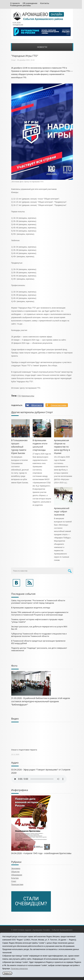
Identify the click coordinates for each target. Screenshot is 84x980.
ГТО (19, 396)
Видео (15, 719)
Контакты (45, 3)
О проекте (15, 3)
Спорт (14, 60)
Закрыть (7, 973)
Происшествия (17, 885)
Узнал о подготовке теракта (24, 750)
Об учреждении (30, 3)
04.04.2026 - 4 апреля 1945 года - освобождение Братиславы (41, 853)
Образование (17, 875)
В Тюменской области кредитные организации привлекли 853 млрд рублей (38, 642)
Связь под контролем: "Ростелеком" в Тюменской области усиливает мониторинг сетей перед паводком (38, 602)
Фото (14, 666)
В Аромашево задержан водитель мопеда (31, 608)
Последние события (23, 594)
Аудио (15, 763)
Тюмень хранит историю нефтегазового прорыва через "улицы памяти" (37, 621)
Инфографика (20, 790)
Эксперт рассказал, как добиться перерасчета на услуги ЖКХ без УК (39, 628)
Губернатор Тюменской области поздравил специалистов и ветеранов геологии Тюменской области (39, 635)
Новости (42, 47)
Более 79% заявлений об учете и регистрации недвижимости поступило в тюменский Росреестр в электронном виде (40, 613)
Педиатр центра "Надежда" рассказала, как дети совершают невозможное (39, 649)
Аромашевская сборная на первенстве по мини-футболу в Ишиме (62, 447)
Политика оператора (19, 969)
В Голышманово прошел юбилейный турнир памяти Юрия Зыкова (19, 447)
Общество (15, 872)
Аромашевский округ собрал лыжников (62, 511)
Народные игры (28, 396)
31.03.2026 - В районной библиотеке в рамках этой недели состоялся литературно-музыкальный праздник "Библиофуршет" (41, 701)
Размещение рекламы (21, 5)
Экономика (16, 868)
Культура (15, 878)
